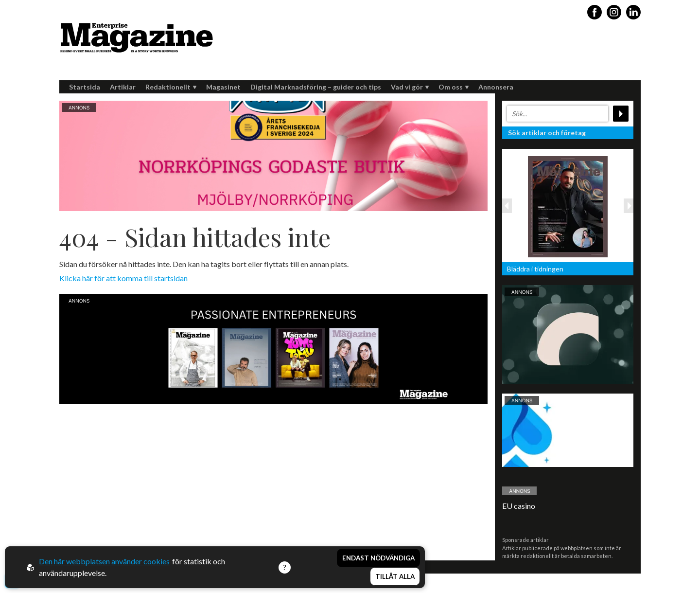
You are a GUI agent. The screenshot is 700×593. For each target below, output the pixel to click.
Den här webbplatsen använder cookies (104, 561)
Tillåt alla (395, 576)
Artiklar (123, 87)
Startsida (85, 87)
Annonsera (496, 87)
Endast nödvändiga (378, 558)
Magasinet (223, 87)
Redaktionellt (171, 87)
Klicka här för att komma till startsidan (123, 278)
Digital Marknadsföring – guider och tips (316, 87)
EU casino (519, 506)
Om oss (454, 87)
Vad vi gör (410, 87)
